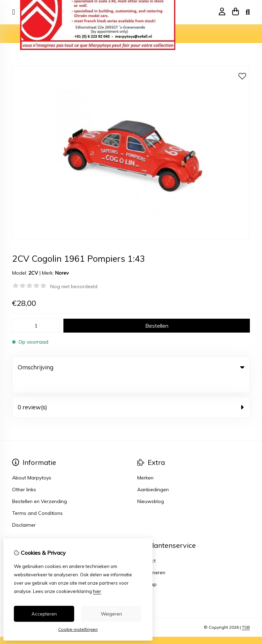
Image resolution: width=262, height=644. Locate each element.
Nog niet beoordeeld (74, 286)
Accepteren (44, 614)
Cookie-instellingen (78, 629)
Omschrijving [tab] (131, 367)
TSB (246, 612)
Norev (62, 273)
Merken (145, 463)
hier (97, 591)
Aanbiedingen (153, 475)
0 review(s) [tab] (131, 392)
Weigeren (111, 614)
